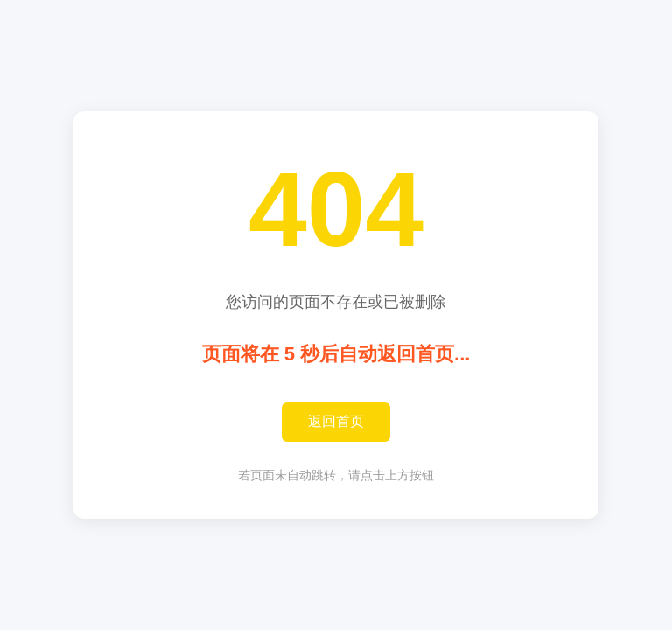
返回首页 (336, 421)
